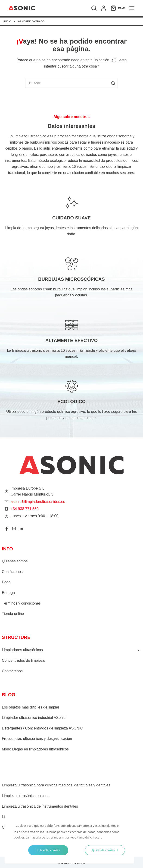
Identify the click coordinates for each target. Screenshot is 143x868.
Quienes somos (15, 561)
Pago (6, 582)
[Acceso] (104, 8)
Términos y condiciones (21, 603)
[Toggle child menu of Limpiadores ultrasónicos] (139, 650)
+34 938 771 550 (25, 509)
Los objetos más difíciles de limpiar (31, 707)
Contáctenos (12, 572)
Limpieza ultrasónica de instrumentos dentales (40, 806)
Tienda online (13, 614)
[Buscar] (94, 8)
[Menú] (132, 8)
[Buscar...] (67, 83)
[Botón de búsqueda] (113, 83)
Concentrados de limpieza (23, 660)
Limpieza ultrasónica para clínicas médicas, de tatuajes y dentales (56, 785)
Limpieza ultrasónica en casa (26, 796)
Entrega (8, 593)
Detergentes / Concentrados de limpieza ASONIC (42, 728)
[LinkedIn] (21, 529)
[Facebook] (7, 529)
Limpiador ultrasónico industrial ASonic (34, 718)
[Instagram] (14, 529)
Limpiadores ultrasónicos (22, 650)
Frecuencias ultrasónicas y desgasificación (37, 739)
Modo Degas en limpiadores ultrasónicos (35, 749)
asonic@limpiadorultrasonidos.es (38, 502)
